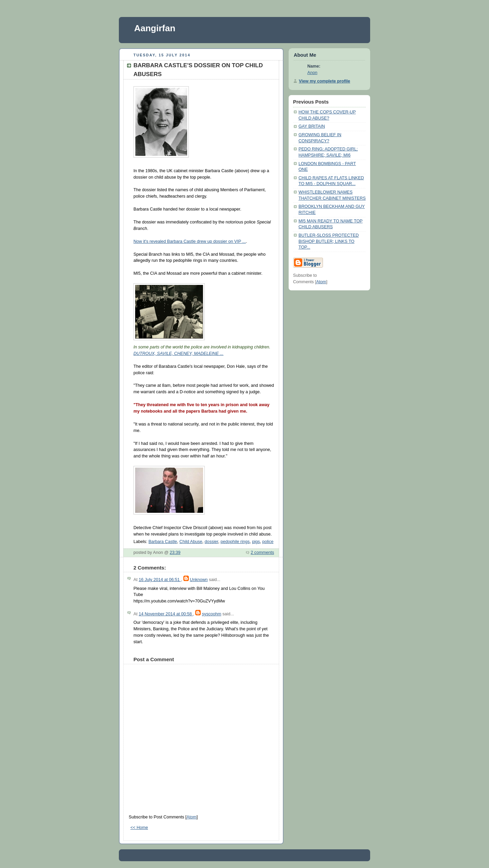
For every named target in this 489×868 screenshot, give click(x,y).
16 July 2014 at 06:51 (160, 580)
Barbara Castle (163, 542)
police (268, 542)
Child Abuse (191, 542)
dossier (212, 542)
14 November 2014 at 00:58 (166, 614)
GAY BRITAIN (312, 126)
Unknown (199, 580)
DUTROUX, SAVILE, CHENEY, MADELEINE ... (178, 354)
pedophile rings (235, 542)
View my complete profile (324, 81)
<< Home (139, 828)
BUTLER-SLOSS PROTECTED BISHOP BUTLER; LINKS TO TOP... (329, 241)
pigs (256, 542)
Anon (312, 73)
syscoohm (212, 614)
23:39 (175, 553)
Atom (191, 817)
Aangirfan (155, 28)
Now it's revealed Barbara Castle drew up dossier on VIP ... (190, 241)
